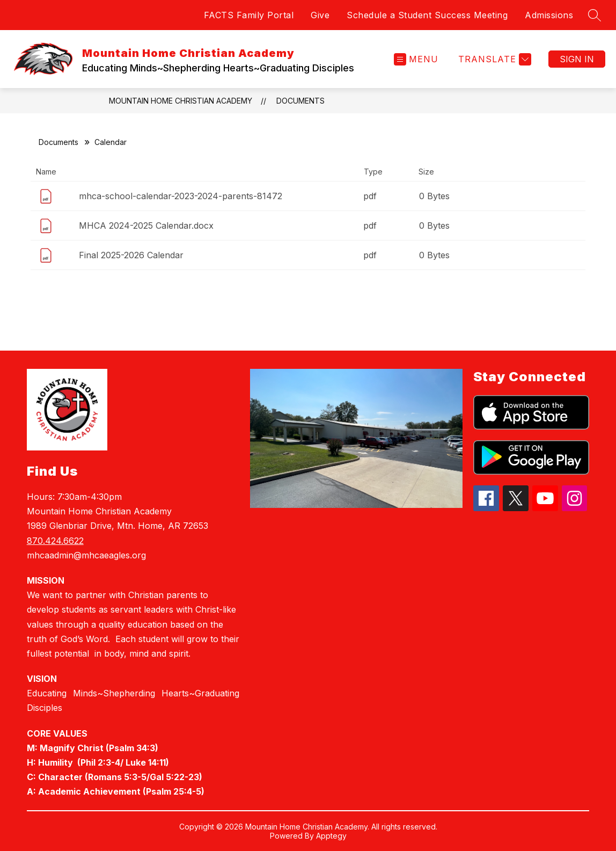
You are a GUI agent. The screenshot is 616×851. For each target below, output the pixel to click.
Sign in (577, 59)
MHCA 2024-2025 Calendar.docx (146, 226)
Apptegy (331, 836)
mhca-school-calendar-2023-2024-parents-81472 (181, 196)
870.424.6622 (55, 541)
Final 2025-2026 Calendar (131, 255)
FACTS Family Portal (249, 15)
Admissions (549, 15)
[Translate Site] (493, 59)
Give (320, 15)
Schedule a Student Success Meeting (427, 15)
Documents (300, 101)
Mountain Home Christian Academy (181, 101)
